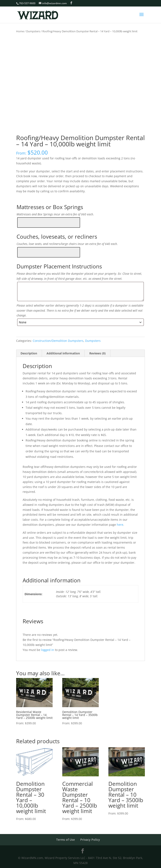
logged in (48, 649)
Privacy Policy (90, 839)
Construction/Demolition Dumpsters (58, 340)
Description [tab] (29, 353)
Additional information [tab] (63, 353)
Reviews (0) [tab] (97, 353)
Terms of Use (66, 839)
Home (20, 31)
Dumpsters (33, 31)
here (120, 524)
